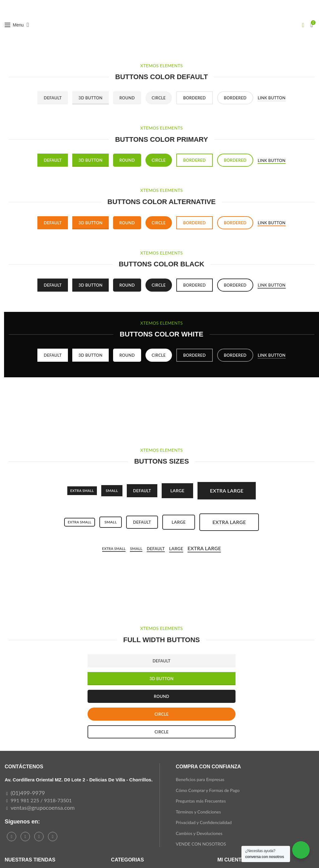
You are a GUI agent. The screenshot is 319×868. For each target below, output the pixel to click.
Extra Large (204, 548)
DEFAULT (162, 661)
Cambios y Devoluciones (199, 833)
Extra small (82, 491)
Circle (159, 98)
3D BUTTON (162, 679)
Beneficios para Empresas (200, 779)
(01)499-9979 (28, 793)
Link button (271, 98)
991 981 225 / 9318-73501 (41, 800)
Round (127, 98)
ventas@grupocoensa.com (43, 808)
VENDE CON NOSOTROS (201, 844)
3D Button (90, 98)
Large (177, 491)
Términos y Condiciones (198, 812)
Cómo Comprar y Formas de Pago (208, 790)
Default (53, 98)
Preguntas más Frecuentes (201, 801)
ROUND (162, 696)
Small (111, 522)
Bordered (195, 98)
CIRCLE (162, 714)
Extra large (227, 491)
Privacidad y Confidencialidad (204, 822)
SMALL (112, 491)
